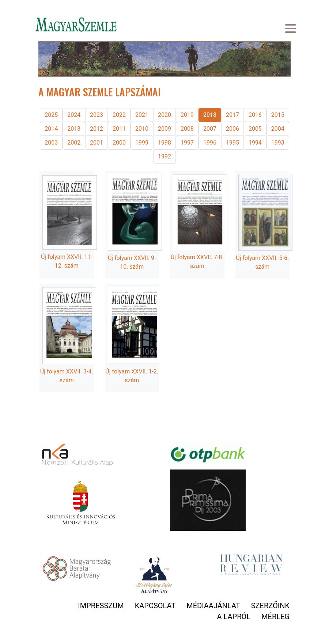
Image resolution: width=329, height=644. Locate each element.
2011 (119, 129)
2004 (278, 129)
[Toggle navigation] (291, 29)
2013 (74, 129)
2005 (255, 129)
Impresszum (101, 606)
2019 (187, 115)
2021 (142, 115)
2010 (142, 129)
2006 (232, 129)
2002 (74, 143)
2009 (164, 129)
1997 (187, 143)
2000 (119, 143)
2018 (210, 115)
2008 (187, 129)
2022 (119, 115)
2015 (278, 115)
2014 (51, 129)
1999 (142, 143)
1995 (232, 143)
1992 (164, 156)
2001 (97, 143)
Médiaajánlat (213, 606)
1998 (164, 143)
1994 (255, 143)
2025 (51, 115)
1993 (278, 143)
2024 (74, 115)
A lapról (234, 617)
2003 (51, 143)
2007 (210, 129)
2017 (232, 115)
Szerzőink (270, 606)
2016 (255, 115)
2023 (97, 115)
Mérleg (275, 617)
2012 (97, 129)
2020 (164, 115)
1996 (210, 143)
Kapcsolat (155, 606)
